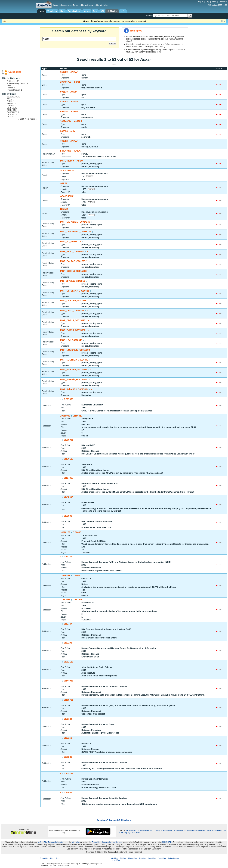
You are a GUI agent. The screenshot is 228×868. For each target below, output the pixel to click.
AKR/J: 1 (11, 101)
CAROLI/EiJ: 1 (13, 112)
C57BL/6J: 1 (12, 108)
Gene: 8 (10, 86)
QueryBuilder (74, 11)
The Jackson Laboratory (54, 842)
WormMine (152, 858)
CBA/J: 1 (11, 117)
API (102, 11)
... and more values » (27, 119)
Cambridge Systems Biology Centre (107, 842)
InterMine (76, 842)
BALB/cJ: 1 (11, 103)
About (214, 2)
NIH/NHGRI (167, 842)
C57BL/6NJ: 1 (13, 110)
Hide (223, 21)
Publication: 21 (13, 81)
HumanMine (116, 860)
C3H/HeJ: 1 (12, 106)
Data (95, 11)
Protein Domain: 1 (14, 90)
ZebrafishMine (174, 858)
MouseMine (133, 858)
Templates (52, 11)
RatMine (143, 858)
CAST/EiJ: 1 (12, 115)
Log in (201, 2)
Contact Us (223, 2)
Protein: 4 (11, 88)
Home (42, 11)
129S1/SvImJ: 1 (14, 97)
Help (208, 2)
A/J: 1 (9, 99)
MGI (40, 842)
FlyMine (123, 858)
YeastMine (162, 858)
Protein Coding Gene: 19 (17, 83)
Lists (62, 11)
